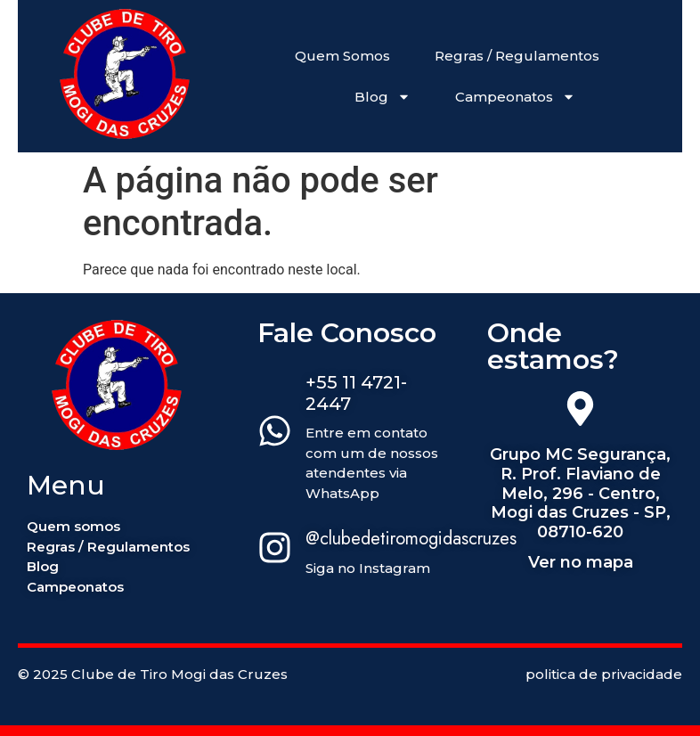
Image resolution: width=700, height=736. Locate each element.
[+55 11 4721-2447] (275, 434)
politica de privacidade (604, 674)
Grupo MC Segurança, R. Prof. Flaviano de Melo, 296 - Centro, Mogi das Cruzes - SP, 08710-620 (580, 493)
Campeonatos (515, 97)
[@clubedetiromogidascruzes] (275, 551)
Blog (383, 97)
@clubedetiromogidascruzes (411, 539)
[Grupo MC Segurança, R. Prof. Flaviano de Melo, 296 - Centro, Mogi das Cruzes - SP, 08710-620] (580, 412)
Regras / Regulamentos (517, 56)
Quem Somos (342, 56)
